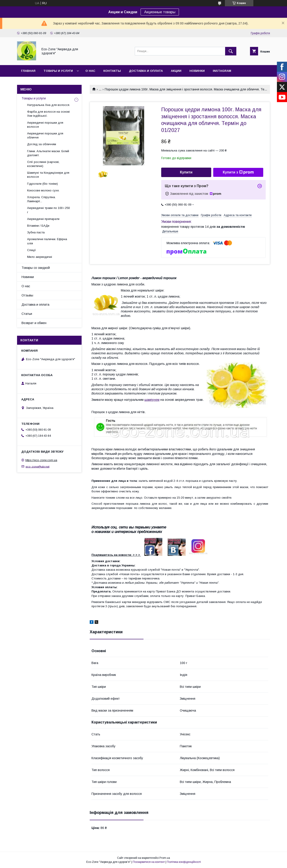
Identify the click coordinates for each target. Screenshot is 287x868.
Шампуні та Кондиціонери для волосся (48, 175)
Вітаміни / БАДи (38, 226)
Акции (176, 71)
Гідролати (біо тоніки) (42, 184)
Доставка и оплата (146, 71)
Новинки (197, 71)
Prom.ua (165, 858)
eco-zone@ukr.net (37, 466)
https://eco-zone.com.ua (41, 460)
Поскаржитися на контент (149, 862)
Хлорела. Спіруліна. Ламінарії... (41, 199)
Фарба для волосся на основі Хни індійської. (48, 114)
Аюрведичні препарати (43, 219)
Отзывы (27, 295)
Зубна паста (36, 232)
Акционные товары (160, 12)
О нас (90, 71)
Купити (186, 172)
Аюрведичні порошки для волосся (45, 125)
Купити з (238, 172)
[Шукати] (231, 51)
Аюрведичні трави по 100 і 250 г (48, 210)
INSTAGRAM (222, 71)
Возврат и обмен (34, 323)
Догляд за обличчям (42, 144)
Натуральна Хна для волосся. (49, 105)
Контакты (112, 71)
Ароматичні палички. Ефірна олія (47, 241)
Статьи (27, 314)
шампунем (152, 400)
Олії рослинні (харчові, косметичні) (43, 164)
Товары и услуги (58, 71)
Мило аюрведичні (40, 257)
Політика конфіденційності (184, 862)
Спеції (32, 250)
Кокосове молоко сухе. (43, 190)
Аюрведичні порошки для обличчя (45, 135)
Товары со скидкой (36, 268)
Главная (28, 71)
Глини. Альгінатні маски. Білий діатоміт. (48, 153)
